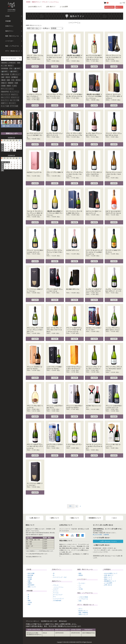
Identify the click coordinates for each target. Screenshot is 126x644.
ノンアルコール (83, 599)
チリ (54, 597)
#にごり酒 (4, 66)
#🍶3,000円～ (17, 68)
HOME (28, 2)
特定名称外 (31, 585)
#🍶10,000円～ (14, 71)
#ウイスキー (12, 103)
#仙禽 (16, 83)
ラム (80, 587)
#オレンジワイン (6, 97)
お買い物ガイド (51, 7)
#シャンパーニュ (14, 92)
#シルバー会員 (5, 106)
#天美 (13, 80)
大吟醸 (30, 579)
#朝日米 (8, 77)
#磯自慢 (3, 80)
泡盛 (29, 604)
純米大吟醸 (31, 573)
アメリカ (56, 593)
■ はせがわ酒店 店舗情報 (101, 535)
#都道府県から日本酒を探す (8, 63)
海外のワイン (36, 2)
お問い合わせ (108, 585)
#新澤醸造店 (14, 77)
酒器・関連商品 (83, 613)
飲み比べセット (83, 611)
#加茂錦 (3, 86)
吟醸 (29, 581)
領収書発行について (110, 581)
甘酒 (80, 601)
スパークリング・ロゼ (60, 577)
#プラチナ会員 (14, 106)
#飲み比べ (11, 66)
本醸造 (30, 583)
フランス (45, 2)
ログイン (119, 7)
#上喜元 (14, 86)
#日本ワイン (4, 103)
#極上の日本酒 (5, 74)
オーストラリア (58, 595)
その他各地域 (57, 600)
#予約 (11, 68)
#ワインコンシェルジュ (7, 89)
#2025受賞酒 (5, 68)
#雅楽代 (9, 86)
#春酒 (19, 63)
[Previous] (71, 506)
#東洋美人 (18, 80)
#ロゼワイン (15, 95)
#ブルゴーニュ (15, 97)
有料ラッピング (83, 614)
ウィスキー (82, 583)
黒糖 (29, 600)
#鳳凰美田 (11, 83)
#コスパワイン (5, 100)
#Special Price (5, 92)
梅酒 (80, 573)
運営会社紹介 (63, 621)
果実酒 (81, 575)
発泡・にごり (32, 587)
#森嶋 (8, 80)
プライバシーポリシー (32, 621)
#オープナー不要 (15, 100)
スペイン (56, 591)
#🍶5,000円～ (5, 71)
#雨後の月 (4, 83)
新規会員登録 (109, 7)
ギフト (81, 609)
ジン (80, 585)
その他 (30, 602)
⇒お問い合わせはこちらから (108, 541)
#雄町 (3, 77)
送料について (108, 577)
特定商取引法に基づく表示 (49, 621)
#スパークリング (6, 95)
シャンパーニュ (54, 2)
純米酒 (30, 577)
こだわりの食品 (83, 597)
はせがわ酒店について (35, 7)
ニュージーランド (58, 599)
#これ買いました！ (15, 74)
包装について (108, 579)
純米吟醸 (30, 575)
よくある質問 (64, 7)
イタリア (56, 589)
